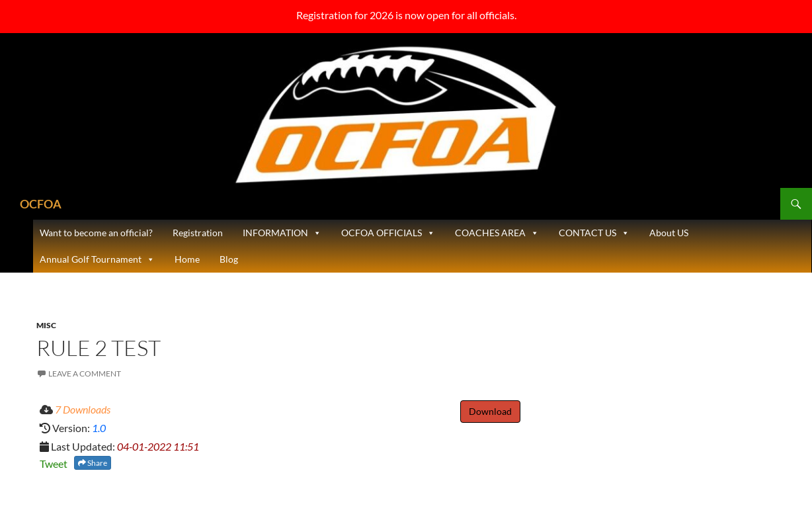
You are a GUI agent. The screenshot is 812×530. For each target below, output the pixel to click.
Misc (46, 325)
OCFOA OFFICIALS (388, 233)
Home (187, 259)
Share (93, 463)
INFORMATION (282, 233)
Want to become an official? (96, 233)
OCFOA (41, 204)
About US (669, 233)
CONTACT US (594, 233)
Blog (229, 259)
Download (490, 411)
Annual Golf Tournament (97, 259)
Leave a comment (85, 374)
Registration (198, 233)
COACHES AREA (497, 233)
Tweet (54, 464)
